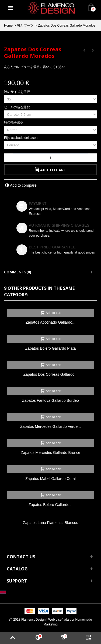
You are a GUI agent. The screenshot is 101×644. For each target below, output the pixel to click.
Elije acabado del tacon (21, 138)
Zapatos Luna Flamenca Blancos (50, 523)
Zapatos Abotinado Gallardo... (50, 322)
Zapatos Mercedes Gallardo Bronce (50, 453)
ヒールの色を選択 (17, 107)
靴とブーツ (25, 26)
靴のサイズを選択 (17, 92)
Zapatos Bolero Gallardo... (50, 505)
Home (8, 26)
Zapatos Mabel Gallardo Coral (50, 479)
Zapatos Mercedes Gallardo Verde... (50, 426)
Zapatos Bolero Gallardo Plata (50, 348)
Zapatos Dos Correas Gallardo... (50, 374)
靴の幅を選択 (14, 122)
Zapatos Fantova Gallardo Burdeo (50, 400)
